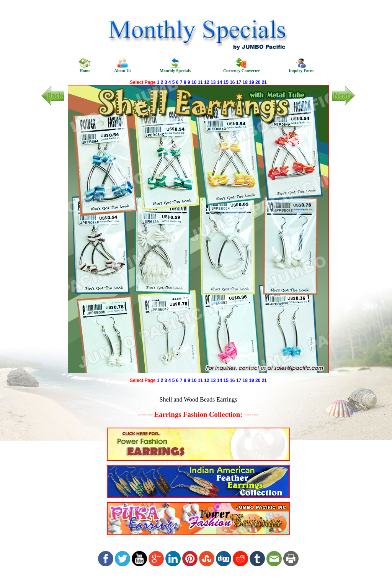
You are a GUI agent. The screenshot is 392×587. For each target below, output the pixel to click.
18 (245, 82)
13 (213, 82)
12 (207, 82)
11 (200, 82)
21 (264, 82)
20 (258, 82)
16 (232, 82)
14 (220, 82)
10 (194, 82)
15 (226, 82)
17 (239, 82)
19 (251, 82)
